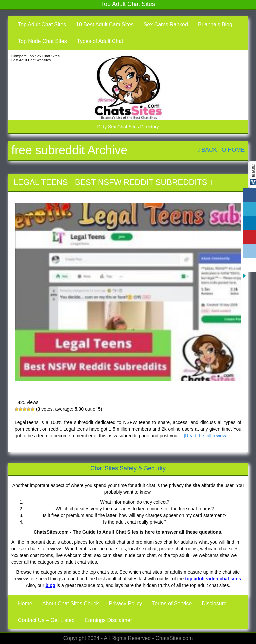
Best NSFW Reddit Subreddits (141, 182)
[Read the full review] (205, 436)
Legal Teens (41, 182)
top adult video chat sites (213, 579)
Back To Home (221, 150)
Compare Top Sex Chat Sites (35, 56)
